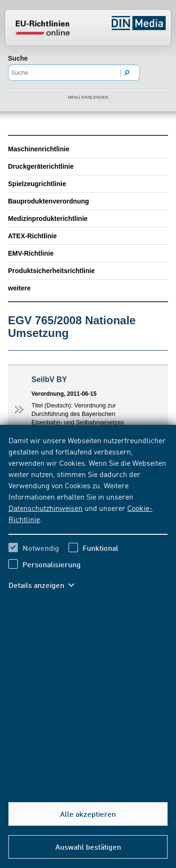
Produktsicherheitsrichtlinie (51, 271)
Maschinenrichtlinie (39, 149)
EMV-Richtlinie (31, 253)
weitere (19, 288)
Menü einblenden (88, 97)
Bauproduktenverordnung (49, 201)
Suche (18, 58)
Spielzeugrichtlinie (37, 184)
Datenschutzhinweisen (46, 508)
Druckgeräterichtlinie (41, 166)
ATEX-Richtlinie (32, 236)
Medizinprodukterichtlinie (48, 219)
